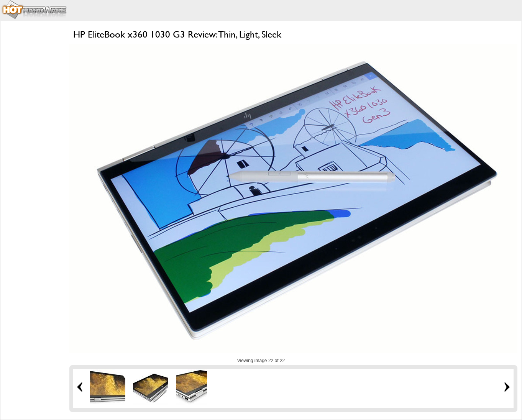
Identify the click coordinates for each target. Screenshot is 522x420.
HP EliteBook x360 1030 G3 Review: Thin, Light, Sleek (177, 34)
